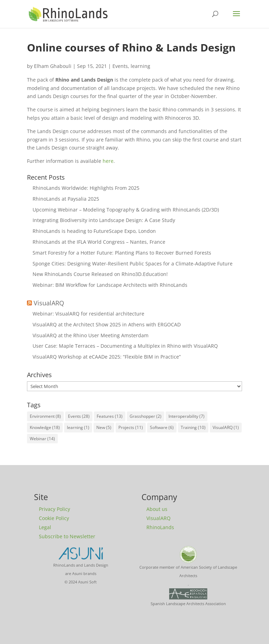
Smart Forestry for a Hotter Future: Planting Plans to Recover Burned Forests (122, 253)
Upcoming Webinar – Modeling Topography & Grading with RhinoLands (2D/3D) (126, 210)
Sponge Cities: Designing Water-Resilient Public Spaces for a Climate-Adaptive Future (133, 264)
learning (140, 66)
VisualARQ (49, 303)
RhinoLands (160, 527)
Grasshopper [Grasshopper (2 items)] (146, 416)
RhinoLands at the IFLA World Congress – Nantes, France (99, 242)
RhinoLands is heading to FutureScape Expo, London (94, 231)
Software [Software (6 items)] (162, 427)
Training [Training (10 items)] (193, 427)
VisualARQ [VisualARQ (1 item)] (226, 427)
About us (157, 509)
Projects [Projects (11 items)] (131, 427)
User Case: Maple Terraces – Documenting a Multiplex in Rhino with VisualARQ (125, 346)
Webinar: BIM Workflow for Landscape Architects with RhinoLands (110, 285)
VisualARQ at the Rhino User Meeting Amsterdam (91, 335)
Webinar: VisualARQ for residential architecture (88, 314)
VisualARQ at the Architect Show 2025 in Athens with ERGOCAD (107, 324)
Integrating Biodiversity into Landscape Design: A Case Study (104, 220)
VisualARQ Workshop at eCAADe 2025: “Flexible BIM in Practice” (107, 357)
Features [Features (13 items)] (110, 416)
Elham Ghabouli (53, 66)
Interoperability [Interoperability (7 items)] (187, 416)
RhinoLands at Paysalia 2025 (66, 199)
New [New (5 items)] (104, 427)
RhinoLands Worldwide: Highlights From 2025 (86, 188)
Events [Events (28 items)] (79, 416)
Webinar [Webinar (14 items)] (42, 439)
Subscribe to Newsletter (67, 536)
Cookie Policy (54, 518)
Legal (45, 527)
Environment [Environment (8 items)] (45, 416)
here (108, 161)
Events (120, 66)
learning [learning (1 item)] (78, 427)
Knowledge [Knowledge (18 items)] (45, 427)
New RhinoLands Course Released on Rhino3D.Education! (100, 274)
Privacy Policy (54, 509)
